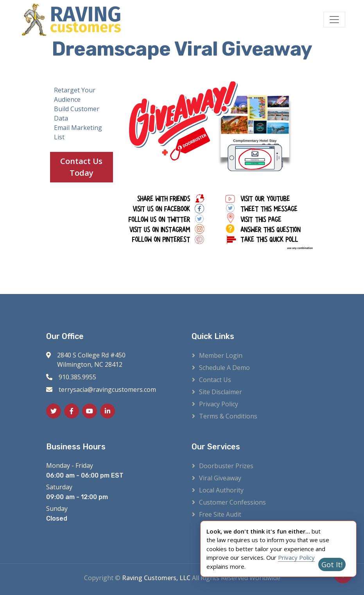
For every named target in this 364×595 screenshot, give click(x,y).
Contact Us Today (81, 167)
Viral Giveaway (220, 478)
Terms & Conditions (228, 416)
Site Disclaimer (221, 392)
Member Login (221, 355)
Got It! (332, 564)
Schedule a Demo (224, 368)
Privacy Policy (219, 404)
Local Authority (221, 490)
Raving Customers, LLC (156, 578)
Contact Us (215, 380)
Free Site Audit (220, 514)
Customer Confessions (232, 502)
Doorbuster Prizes (226, 466)
